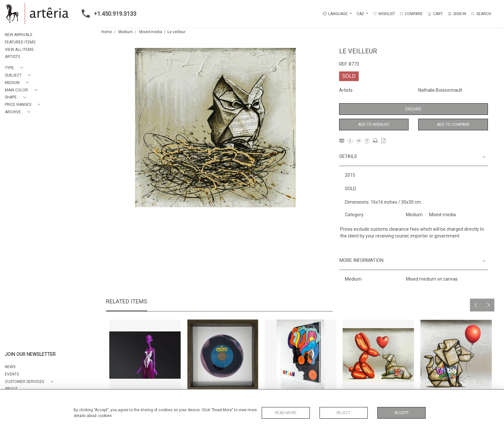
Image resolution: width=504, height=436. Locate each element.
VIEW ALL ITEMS (19, 50)
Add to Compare (453, 125)
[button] (15, 68)
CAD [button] (361, 14)
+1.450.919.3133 (107, 14)
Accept (402, 413)
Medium (126, 32)
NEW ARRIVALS (18, 35)
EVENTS (12, 374)
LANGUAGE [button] (335, 14)
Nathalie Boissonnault (440, 90)
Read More (286, 413)
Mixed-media (151, 32)
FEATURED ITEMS (20, 42)
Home (107, 32)
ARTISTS (12, 57)
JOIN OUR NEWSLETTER (30, 354)
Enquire (413, 109)
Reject (344, 413)
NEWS (10, 367)
